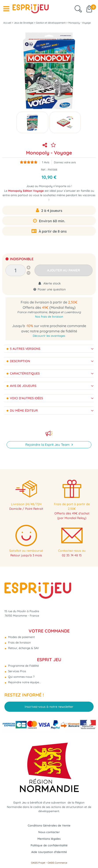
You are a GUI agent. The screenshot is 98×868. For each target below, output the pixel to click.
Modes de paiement (21, 637)
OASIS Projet (38, 863)
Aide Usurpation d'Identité (49, 852)
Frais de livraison (19, 642)
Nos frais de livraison (49, 316)
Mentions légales (49, 839)
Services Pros (17, 671)
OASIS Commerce (57, 863)
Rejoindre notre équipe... (24, 682)
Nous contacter (49, 832)
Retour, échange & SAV (23, 648)
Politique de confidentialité (49, 845)
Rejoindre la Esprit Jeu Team (48, 445)
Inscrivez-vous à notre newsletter (49, 707)
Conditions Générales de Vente (49, 825)
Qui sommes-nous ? (21, 677)
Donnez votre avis (65, 162)
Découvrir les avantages (49, 336)
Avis (46, 162)
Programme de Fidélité (23, 666)
